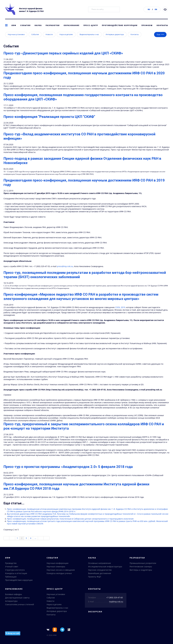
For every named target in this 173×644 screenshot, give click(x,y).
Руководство (11, 564)
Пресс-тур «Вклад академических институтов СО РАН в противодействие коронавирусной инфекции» (79, 140)
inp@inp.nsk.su (116, 602)
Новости (49, 39)
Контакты (162, 25)
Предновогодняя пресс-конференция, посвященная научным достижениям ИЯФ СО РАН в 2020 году (84, 79)
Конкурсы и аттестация (16, 574)
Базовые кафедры (14, 595)
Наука (38, 25)
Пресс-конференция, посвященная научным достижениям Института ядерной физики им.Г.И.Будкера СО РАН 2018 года (76, 491)
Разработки (53, 25)
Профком (147, 25)
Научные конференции (58, 564)
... (35, 542)
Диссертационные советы (17, 598)
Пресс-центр (91, 25)
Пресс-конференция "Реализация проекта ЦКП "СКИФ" (49, 121)
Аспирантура (11, 601)
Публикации (11, 577)
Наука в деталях (66, 39)
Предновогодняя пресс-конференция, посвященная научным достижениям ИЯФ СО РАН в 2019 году (84, 187)
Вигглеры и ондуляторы (141, 570)
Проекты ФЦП (95, 577)
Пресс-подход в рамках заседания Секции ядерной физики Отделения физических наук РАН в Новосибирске (82, 165)
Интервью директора (115, 39)
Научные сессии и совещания (61, 570)
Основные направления (99, 564)
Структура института (15, 570)
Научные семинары (56, 567)
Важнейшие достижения (100, 574)
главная (7, 33)
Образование (72, 25)
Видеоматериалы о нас (89, 39)
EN (156, 9)
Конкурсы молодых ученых (59, 574)
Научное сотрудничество (100, 570)
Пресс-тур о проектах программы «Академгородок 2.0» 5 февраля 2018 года (68, 471)
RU (149, 9)
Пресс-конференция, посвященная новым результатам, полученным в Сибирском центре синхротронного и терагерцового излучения (70, 523)
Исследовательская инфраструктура (105, 567)
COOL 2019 (120, 312)
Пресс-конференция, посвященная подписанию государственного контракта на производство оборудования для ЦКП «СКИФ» (83, 101)
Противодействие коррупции (120, 25)
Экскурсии (95, 612)
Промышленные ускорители (143, 564)
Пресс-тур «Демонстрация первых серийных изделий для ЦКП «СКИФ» (63, 57)
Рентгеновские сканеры (141, 567)
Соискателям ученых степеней (20, 605)
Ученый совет (12, 567)
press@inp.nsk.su (65, 271)
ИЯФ (14, 25)
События (25, 25)
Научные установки (16, 39)
